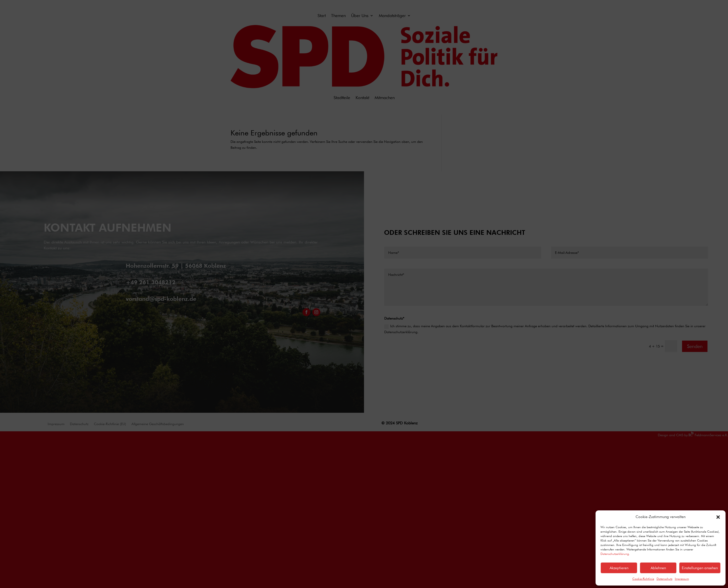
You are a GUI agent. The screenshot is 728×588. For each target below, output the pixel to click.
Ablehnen (658, 568)
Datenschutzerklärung (615, 554)
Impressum (682, 579)
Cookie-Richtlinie (643, 579)
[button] (718, 517)
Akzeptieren (619, 568)
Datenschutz (664, 579)
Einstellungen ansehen (700, 568)
